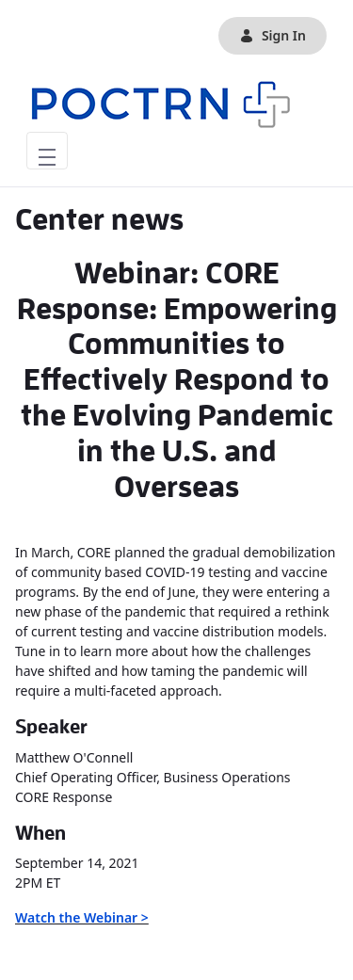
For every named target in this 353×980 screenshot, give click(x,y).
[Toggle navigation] (47, 151)
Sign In (273, 35)
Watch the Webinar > (82, 917)
